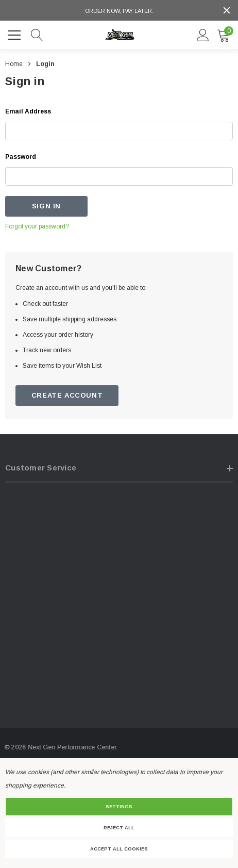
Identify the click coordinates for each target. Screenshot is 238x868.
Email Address (28, 111)
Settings (119, 807)
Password (21, 157)
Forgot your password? (37, 226)
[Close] (227, 10)
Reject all (119, 828)
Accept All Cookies (119, 849)
